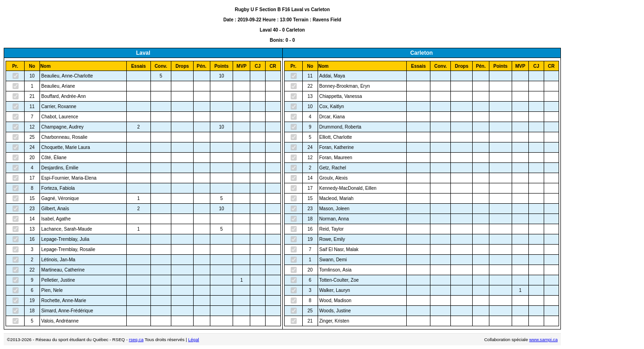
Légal (193, 339)
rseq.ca (136, 339)
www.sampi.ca (543, 339)
